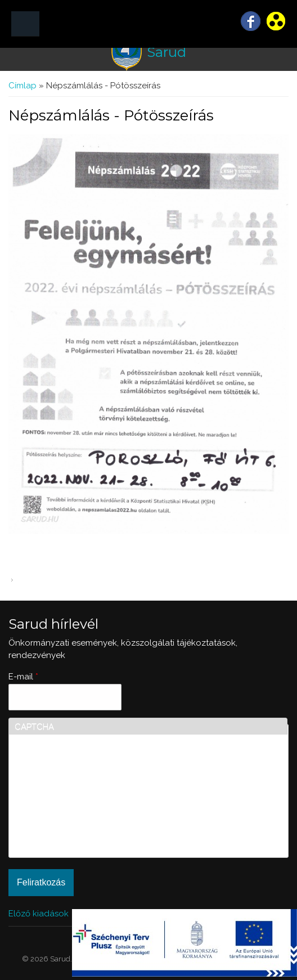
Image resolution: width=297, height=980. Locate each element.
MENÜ (25, 24)
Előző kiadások (39, 914)
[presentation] (61, 811)
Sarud (166, 52)
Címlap (22, 86)
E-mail (23, 677)
